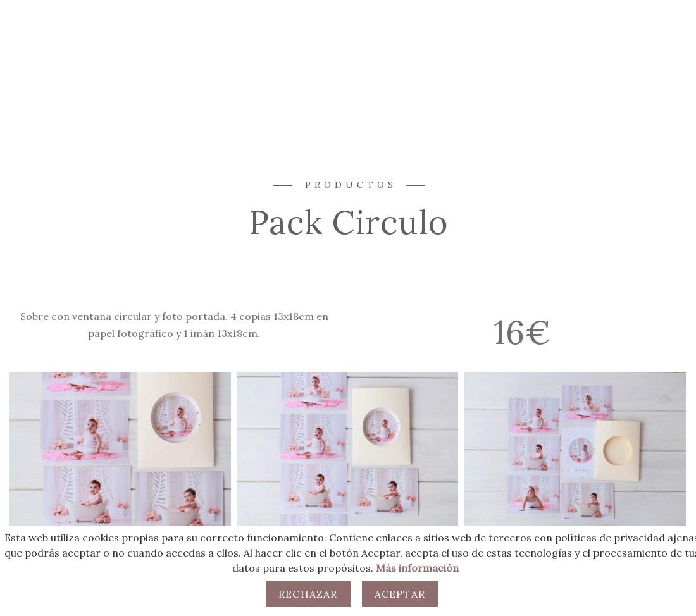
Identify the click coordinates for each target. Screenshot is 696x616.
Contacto (413, 59)
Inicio (224, 59)
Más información (417, 568)
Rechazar (308, 594)
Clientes (477, 59)
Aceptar (400, 594)
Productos (344, 59)
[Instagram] (647, 54)
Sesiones (277, 59)
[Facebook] (625, 54)
